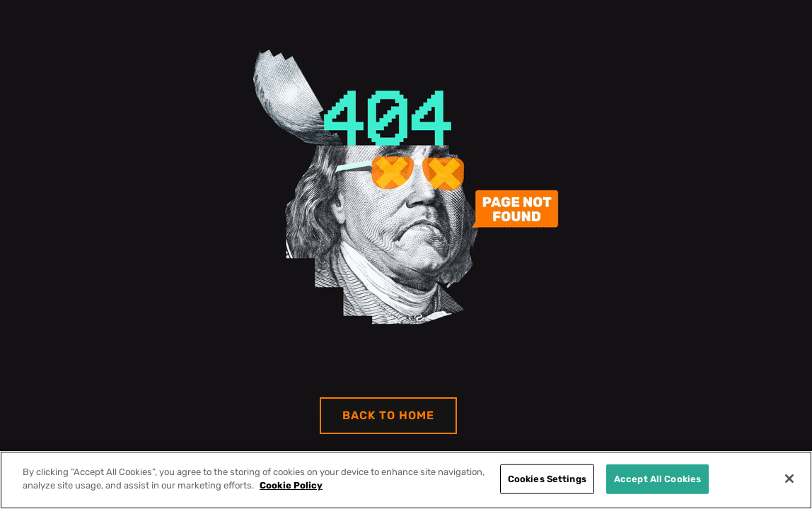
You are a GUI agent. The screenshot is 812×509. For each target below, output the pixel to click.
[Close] (789, 479)
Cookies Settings (547, 479)
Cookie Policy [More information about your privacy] (291, 485)
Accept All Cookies (657, 479)
